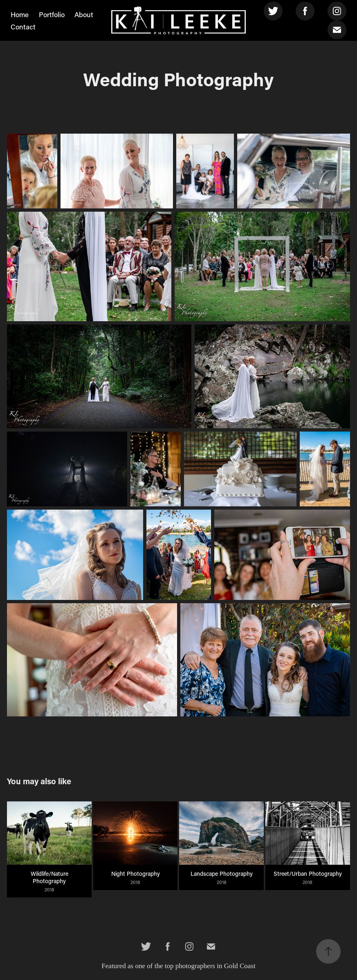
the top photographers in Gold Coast (205, 966)
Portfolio (52, 14)
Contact (23, 27)
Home (20, 14)
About (84, 14)
